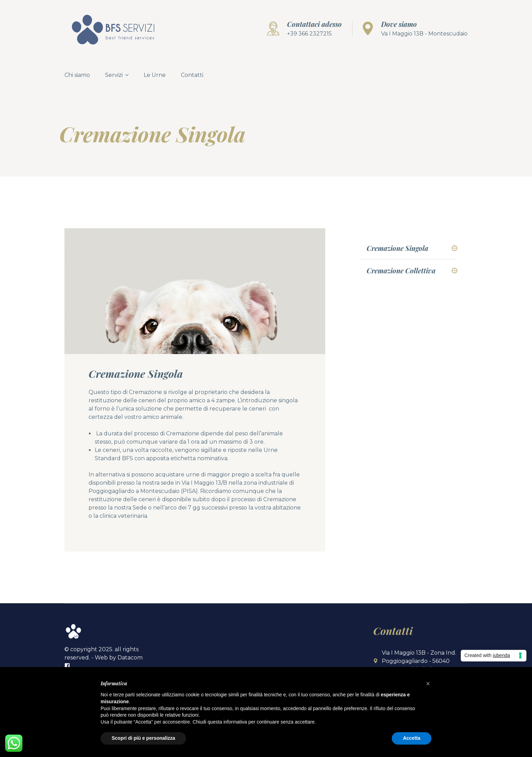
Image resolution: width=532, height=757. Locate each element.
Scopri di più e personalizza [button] (143, 738)
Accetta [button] (412, 738)
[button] (428, 684)
